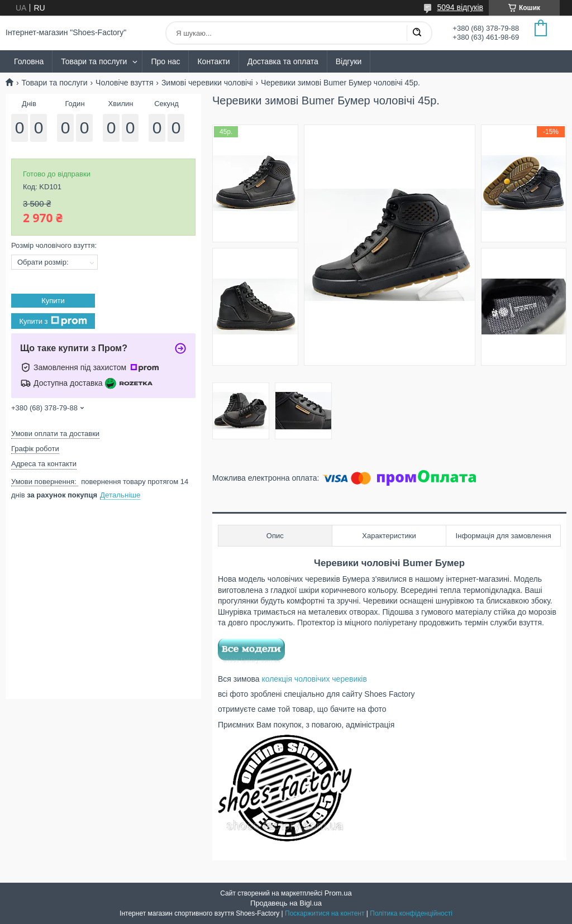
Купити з (53, 321)
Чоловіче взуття (124, 83)
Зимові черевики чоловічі (207, 83)
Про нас (165, 61)
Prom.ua (338, 893)
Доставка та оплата (283, 61)
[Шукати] (417, 33)
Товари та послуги (94, 61)
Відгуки (349, 61)
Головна (29, 61)
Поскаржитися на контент (325, 913)
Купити (53, 301)
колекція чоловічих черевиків (314, 679)
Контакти (213, 61)
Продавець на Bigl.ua (286, 903)
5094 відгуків (460, 7)
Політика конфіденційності (411, 913)
